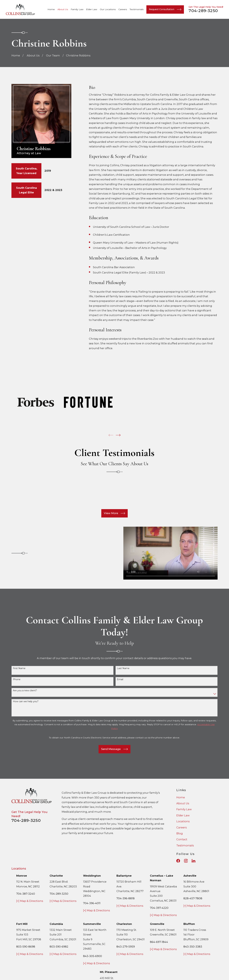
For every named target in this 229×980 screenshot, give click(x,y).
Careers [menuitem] (123, 9)
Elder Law (183, 815)
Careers (181, 827)
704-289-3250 (203, 11)
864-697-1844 (159, 942)
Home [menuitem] (51, 9)
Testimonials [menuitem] (137, 9)
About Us (183, 803)
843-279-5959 (126, 947)
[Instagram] (186, 861)
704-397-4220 (159, 908)
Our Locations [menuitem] (108, 9)
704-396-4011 (92, 903)
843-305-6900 (93, 956)
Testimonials (185, 845)
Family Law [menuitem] (77, 9)
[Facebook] (178, 861)
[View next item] (118, 435)
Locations (183, 821)
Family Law (184, 809)
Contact (182, 839)
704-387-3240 (26, 894)
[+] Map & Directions (30, 901)
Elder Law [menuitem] (92, 9)
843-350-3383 (193, 947)
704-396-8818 (126, 898)
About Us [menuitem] (63, 9)
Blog (180, 833)
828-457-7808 (193, 898)
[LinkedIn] (193, 861)
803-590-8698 (26, 947)
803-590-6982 (59, 947)
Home (181, 797)
